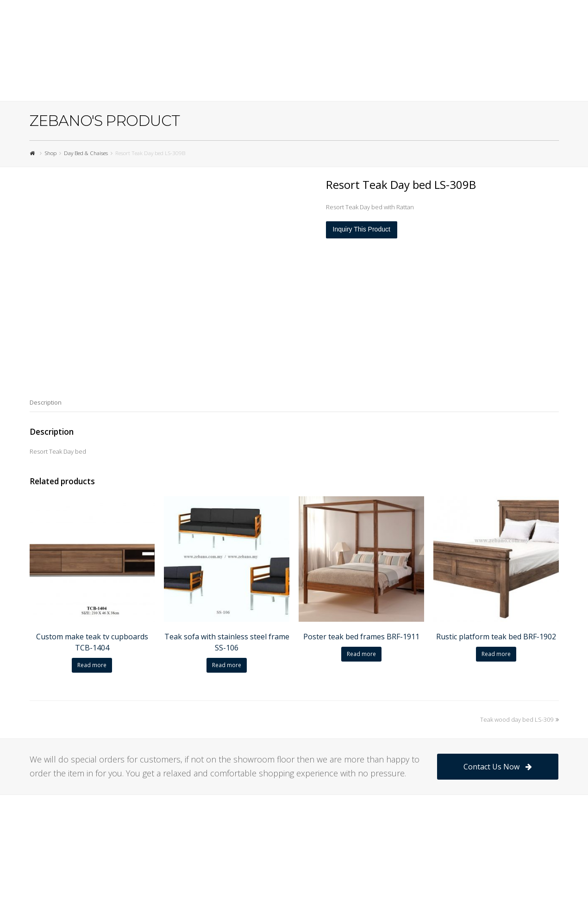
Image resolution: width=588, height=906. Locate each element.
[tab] (46, 402)
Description (46, 402)
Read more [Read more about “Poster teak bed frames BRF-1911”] (361, 654)
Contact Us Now (497, 767)
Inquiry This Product (362, 229)
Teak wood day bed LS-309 (519, 719)
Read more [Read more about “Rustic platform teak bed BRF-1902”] (496, 654)
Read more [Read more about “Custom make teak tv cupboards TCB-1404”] (92, 665)
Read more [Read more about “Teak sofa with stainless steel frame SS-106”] (227, 665)
